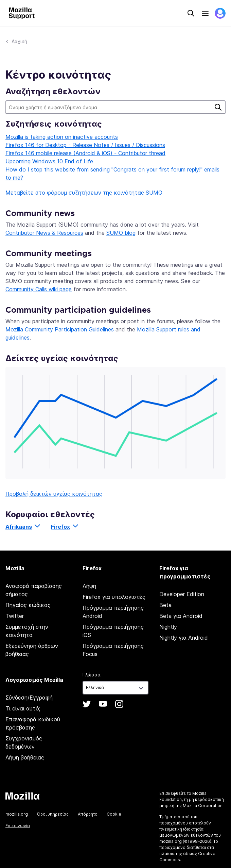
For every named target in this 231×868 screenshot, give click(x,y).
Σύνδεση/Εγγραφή (29, 698)
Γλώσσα (92, 675)
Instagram (119, 704)
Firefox (60, 527)
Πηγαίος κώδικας (28, 605)
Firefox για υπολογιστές (114, 597)
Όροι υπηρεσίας (53, 814)
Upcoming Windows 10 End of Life (49, 161)
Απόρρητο (88, 814)
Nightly (168, 627)
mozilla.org (17, 814)
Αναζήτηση (218, 107)
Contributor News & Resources (44, 233)
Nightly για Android (184, 638)
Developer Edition (182, 594)
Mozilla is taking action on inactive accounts (62, 137)
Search (191, 13)
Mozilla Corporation (203, 806)
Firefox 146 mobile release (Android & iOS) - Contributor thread (85, 153)
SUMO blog (121, 233)
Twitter (15, 616)
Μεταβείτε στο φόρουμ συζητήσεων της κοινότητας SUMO (84, 193)
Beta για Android (181, 616)
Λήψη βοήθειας (25, 757)
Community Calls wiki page (39, 289)
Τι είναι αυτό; (23, 708)
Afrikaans (19, 527)
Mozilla (22, 796)
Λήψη (89, 586)
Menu (205, 13)
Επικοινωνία (18, 826)
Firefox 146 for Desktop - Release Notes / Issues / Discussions (85, 145)
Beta (165, 605)
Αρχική (19, 41)
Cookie (114, 814)
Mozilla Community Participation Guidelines (60, 329)
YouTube (103, 704)
